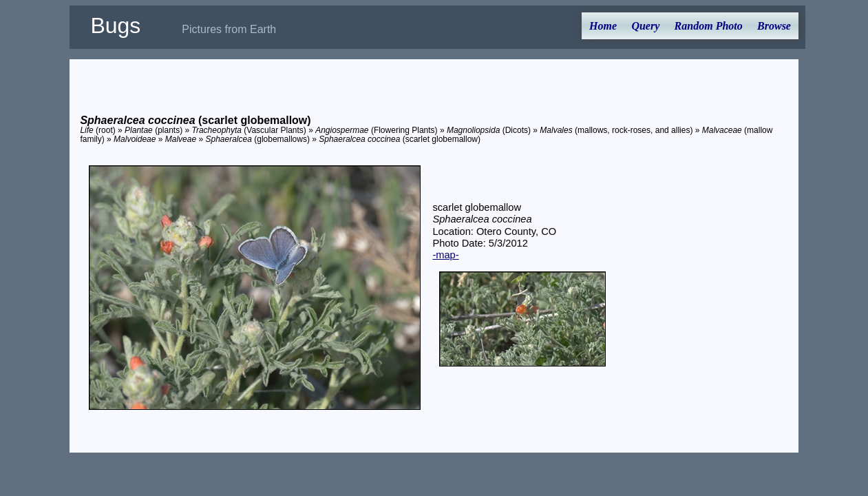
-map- (445, 255)
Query (645, 26)
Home (603, 26)
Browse (774, 26)
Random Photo (709, 26)
